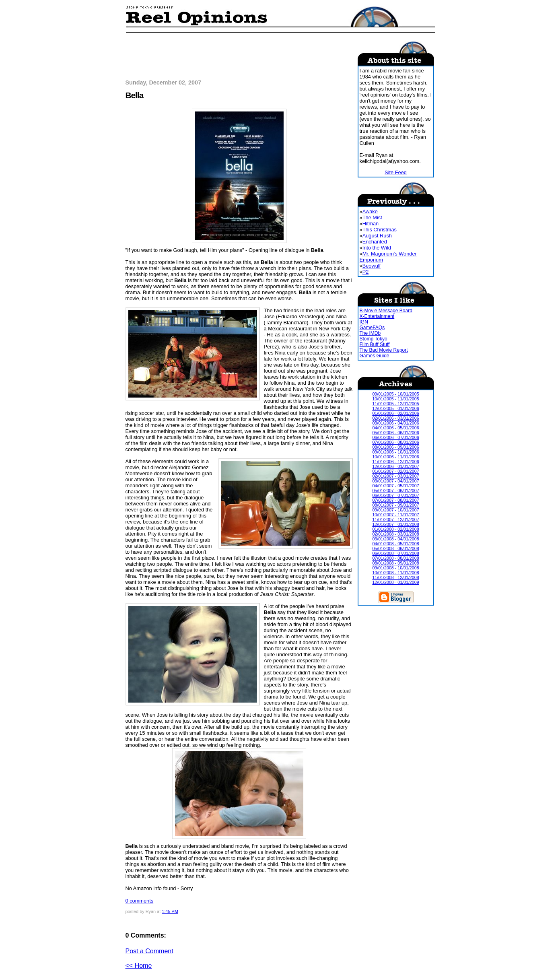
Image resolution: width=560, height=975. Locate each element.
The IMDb (370, 333)
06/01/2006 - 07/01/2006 (395, 437)
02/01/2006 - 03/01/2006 (395, 418)
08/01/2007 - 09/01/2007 (395, 505)
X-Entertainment (377, 316)
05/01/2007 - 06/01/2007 (395, 491)
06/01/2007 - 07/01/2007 (395, 495)
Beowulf (372, 266)
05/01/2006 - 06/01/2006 (395, 433)
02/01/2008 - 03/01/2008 (395, 534)
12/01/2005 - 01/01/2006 (395, 408)
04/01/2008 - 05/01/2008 (395, 544)
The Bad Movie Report (384, 350)
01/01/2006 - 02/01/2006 (395, 413)
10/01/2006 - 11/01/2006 (395, 457)
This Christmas (380, 230)
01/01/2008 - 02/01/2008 (395, 529)
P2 (366, 272)
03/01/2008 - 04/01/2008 (395, 539)
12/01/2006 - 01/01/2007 (395, 466)
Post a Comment (149, 951)
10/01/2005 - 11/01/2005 (395, 399)
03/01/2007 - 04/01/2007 (395, 481)
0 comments (140, 901)
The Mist (372, 217)
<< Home (139, 966)
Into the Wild (377, 248)
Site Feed (396, 172)
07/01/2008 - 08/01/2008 (395, 558)
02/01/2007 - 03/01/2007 (395, 476)
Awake (370, 211)
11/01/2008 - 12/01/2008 (395, 577)
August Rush (377, 236)
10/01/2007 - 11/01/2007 (395, 515)
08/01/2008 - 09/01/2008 (395, 563)
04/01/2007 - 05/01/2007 (395, 486)
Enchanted (375, 242)
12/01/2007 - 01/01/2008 (395, 524)
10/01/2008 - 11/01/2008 (395, 573)
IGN (364, 322)
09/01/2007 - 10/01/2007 (395, 510)
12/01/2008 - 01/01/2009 (395, 582)
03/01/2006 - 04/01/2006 (395, 423)
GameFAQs (372, 328)
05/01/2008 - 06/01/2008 (395, 548)
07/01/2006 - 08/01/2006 (395, 442)
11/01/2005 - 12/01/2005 (395, 404)
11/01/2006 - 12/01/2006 (395, 462)
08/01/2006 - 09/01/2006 (395, 447)
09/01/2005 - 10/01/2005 (395, 394)
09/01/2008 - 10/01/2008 (395, 568)
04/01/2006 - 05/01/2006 (395, 428)
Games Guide (375, 356)
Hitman (371, 224)
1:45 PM (170, 911)
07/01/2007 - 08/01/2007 (395, 500)
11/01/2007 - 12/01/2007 (395, 519)
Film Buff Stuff (375, 344)
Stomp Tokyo (374, 339)
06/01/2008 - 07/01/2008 (395, 553)
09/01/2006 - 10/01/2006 (395, 452)
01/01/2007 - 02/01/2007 (395, 471)
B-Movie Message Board (386, 311)
